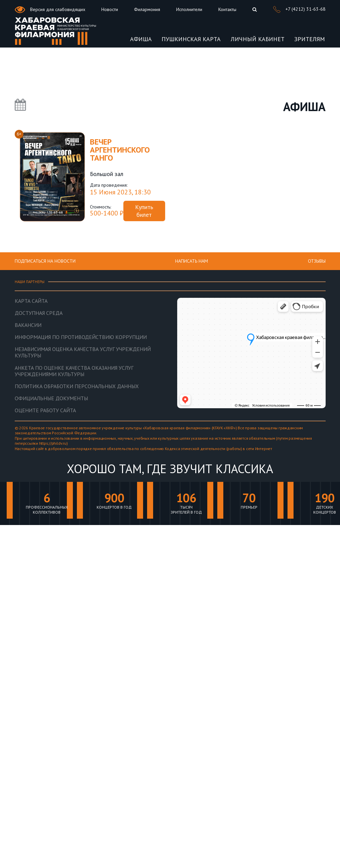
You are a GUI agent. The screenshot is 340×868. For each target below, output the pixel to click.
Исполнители (189, 9)
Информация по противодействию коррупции (81, 337)
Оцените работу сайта (45, 410)
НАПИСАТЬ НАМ (192, 261)
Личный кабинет (258, 39)
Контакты (227, 9)
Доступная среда (39, 313)
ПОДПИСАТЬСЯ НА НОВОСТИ (45, 261)
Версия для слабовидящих (50, 10)
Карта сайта (31, 301)
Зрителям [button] (310, 39)
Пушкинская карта (191, 39)
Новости (110, 9)
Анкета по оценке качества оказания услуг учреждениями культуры (74, 371)
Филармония (147, 9)
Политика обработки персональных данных (77, 386)
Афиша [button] (141, 39)
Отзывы (317, 261)
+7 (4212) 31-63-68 (299, 10)
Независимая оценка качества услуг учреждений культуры (83, 352)
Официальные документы (51, 398)
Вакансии (28, 325)
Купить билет (144, 211)
